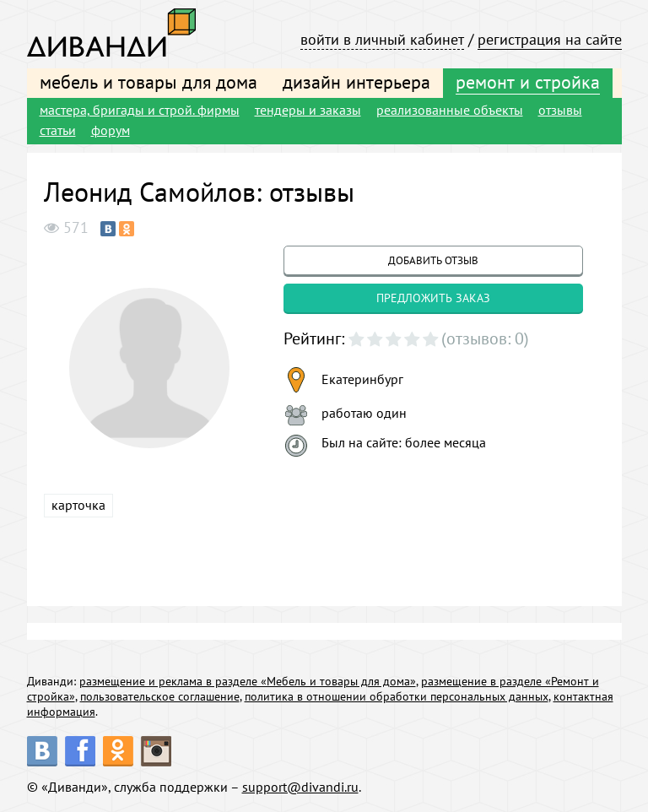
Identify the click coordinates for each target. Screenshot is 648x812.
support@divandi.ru (300, 787)
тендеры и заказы (308, 110)
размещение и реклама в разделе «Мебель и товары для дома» (248, 681)
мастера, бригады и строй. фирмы (140, 110)
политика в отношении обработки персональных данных (397, 696)
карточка (78, 505)
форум (111, 130)
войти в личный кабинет (382, 39)
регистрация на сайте (550, 39)
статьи (58, 130)
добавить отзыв (433, 260)
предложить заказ (433, 298)
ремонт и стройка (528, 82)
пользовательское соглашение (160, 696)
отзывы (560, 110)
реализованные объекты (450, 110)
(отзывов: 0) (485, 338)
